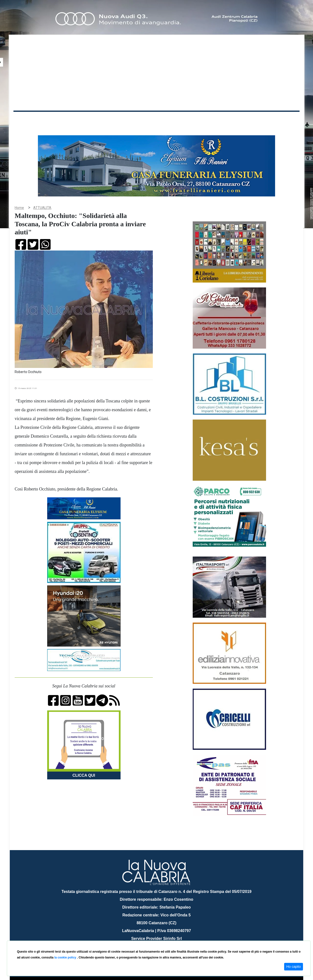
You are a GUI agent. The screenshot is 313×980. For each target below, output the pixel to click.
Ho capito (294, 967)
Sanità (100, 120)
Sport (157, 120)
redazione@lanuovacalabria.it (167, 939)
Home (26, 119)
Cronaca (65, 120)
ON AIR (280, 120)
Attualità (118, 120)
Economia (139, 120)
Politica (83, 120)
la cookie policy (66, 957)
